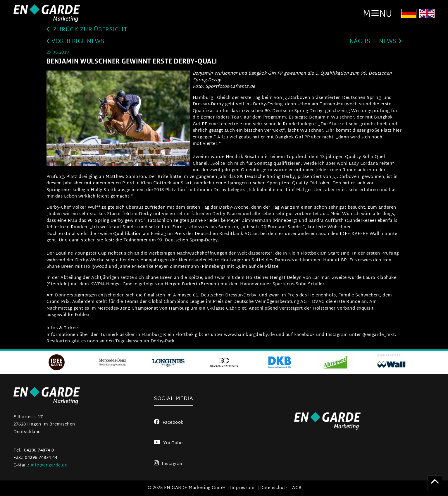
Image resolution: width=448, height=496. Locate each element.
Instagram (169, 464)
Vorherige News (76, 42)
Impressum (242, 488)
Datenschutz (274, 488)
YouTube (168, 443)
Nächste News (376, 42)
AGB (297, 488)
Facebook (169, 423)
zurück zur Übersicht (87, 30)
